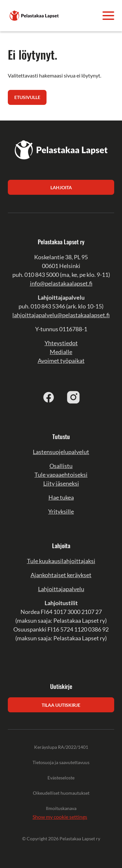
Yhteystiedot (61, 343)
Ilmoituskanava (61, 808)
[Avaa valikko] (108, 16)
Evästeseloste (61, 778)
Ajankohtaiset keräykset (61, 575)
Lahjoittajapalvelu (61, 589)
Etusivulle (27, 97)
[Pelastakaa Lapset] (34, 15)
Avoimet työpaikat (61, 361)
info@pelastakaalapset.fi (61, 283)
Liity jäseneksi (61, 483)
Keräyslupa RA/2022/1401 (61, 747)
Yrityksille (61, 511)
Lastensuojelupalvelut (61, 452)
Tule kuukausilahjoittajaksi (61, 561)
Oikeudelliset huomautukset (61, 793)
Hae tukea (61, 497)
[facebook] (49, 397)
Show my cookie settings (60, 817)
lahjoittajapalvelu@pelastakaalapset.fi (61, 315)
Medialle (61, 352)
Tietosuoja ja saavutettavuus (61, 762)
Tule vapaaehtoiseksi (61, 475)
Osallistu (61, 466)
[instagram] (74, 397)
